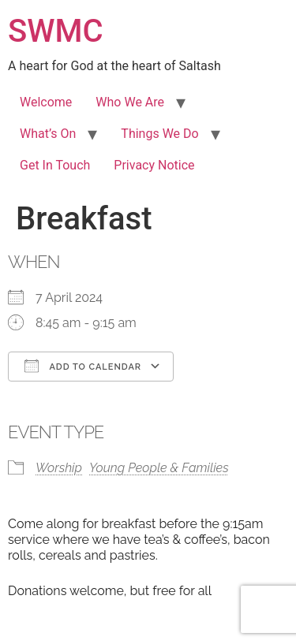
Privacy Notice (154, 165)
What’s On (48, 134)
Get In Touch (55, 165)
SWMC (56, 31)
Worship (59, 468)
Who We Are (130, 102)
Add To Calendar (83, 366)
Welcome (46, 102)
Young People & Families (159, 468)
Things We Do (159, 134)
